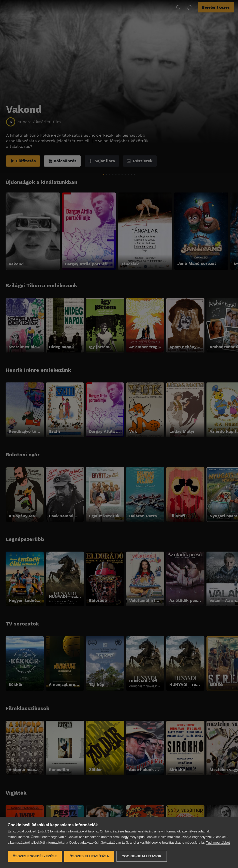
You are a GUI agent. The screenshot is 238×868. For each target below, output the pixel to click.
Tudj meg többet (218, 843)
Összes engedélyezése (35, 856)
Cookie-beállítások (142, 856)
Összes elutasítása (89, 856)
